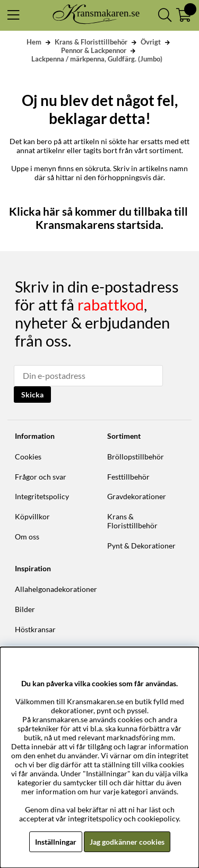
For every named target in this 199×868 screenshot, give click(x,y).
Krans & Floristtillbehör (91, 42)
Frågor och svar (41, 477)
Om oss (27, 537)
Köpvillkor (32, 516)
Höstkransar (35, 629)
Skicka (32, 395)
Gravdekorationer (137, 496)
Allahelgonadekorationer (56, 589)
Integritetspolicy (42, 496)
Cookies (28, 457)
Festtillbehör (128, 477)
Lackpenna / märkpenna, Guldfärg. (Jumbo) (97, 59)
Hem (34, 42)
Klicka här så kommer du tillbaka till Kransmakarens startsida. (99, 218)
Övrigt (151, 42)
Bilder (25, 609)
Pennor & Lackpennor (94, 50)
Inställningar (56, 842)
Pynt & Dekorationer (141, 546)
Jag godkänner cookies (127, 842)
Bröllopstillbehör (136, 457)
